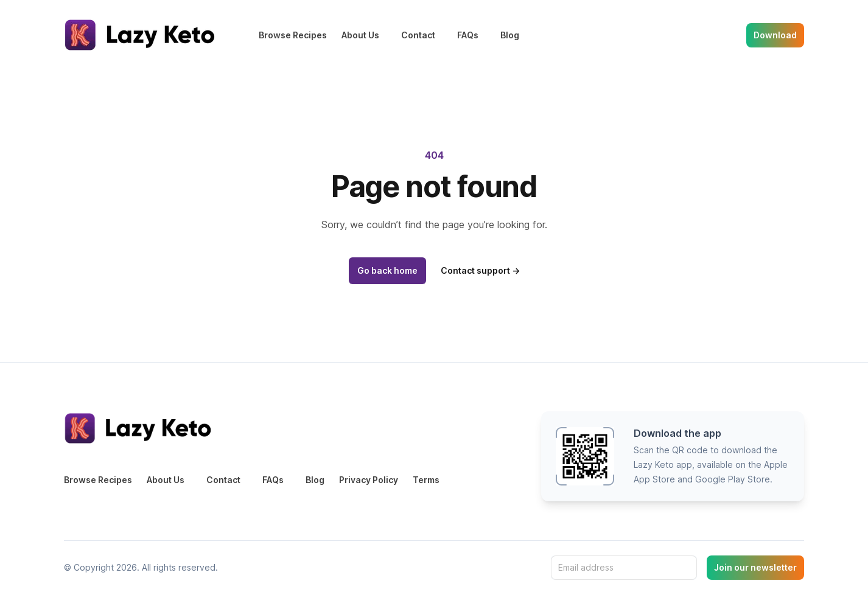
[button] (673, 456)
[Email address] (624, 568)
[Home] (142, 35)
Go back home (387, 270)
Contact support (480, 270)
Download (775, 35)
